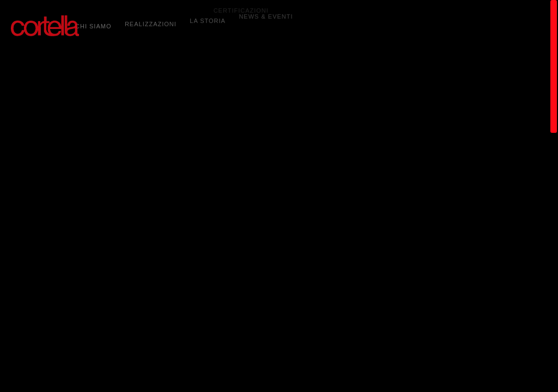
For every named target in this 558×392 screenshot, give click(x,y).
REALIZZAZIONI (151, 22)
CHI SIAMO (93, 24)
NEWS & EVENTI (266, 12)
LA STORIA (208, 17)
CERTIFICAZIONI (241, 4)
